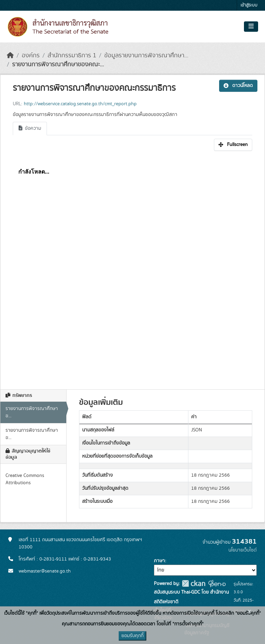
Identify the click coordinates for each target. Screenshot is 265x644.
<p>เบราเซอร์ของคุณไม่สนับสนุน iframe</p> (132, 266)
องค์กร (31, 56)
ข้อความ (30, 128)
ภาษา (159, 561)
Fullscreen (233, 145)
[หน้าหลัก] (10, 56)
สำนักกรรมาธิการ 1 (72, 56)
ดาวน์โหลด (238, 86)
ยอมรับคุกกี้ (132, 636)
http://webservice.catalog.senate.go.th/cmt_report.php (80, 104)
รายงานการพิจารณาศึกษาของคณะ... (58, 65)
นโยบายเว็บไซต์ (243, 550)
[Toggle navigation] (251, 27)
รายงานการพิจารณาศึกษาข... (32, 412)
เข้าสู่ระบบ (249, 5)
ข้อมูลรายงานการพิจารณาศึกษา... (146, 56)
